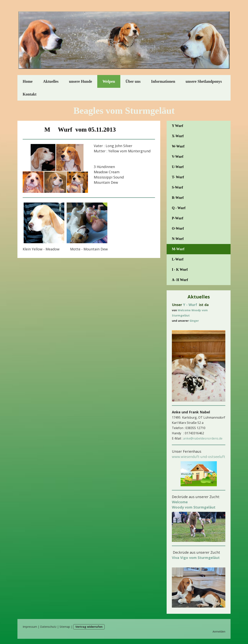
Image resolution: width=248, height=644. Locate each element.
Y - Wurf (190, 305)
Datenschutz (48, 627)
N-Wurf (178, 239)
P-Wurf (178, 218)
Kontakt (30, 94)
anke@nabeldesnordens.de (203, 438)
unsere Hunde (81, 81)
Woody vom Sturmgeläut (194, 507)
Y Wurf (177, 126)
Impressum (30, 627)
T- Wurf (178, 177)
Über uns (133, 81)
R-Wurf (178, 198)
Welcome (180, 502)
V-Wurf (178, 157)
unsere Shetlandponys (204, 81)
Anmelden (219, 631)
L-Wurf (178, 259)
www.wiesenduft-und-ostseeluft (198, 457)
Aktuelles (51, 81)
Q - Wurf (179, 208)
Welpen (109, 81)
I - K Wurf (180, 270)
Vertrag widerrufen (89, 627)
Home (28, 81)
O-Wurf (178, 228)
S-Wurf (177, 187)
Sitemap (65, 627)
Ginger (194, 321)
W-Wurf (178, 146)
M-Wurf (178, 249)
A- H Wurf (180, 280)
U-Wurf (178, 167)
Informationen (163, 81)
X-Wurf (178, 136)
